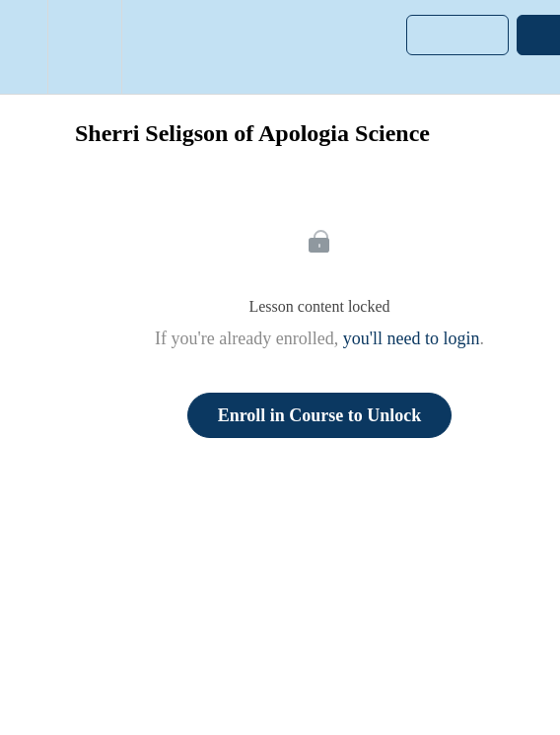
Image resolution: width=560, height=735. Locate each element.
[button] (24, 47)
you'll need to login (412, 338)
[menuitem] (84, 47)
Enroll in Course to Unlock (320, 415)
